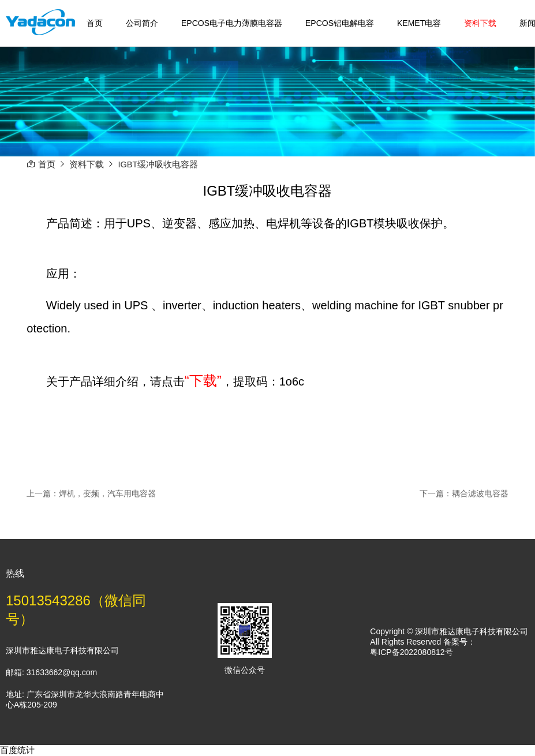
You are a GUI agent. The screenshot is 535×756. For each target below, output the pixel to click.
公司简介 (142, 23)
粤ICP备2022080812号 (411, 652)
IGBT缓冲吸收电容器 (158, 164)
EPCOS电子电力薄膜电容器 (232, 23)
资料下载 (480, 23)
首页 (95, 23)
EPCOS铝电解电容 (340, 23)
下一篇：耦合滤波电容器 (464, 493)
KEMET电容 (419, 23)
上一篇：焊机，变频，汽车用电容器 (91, 493)
